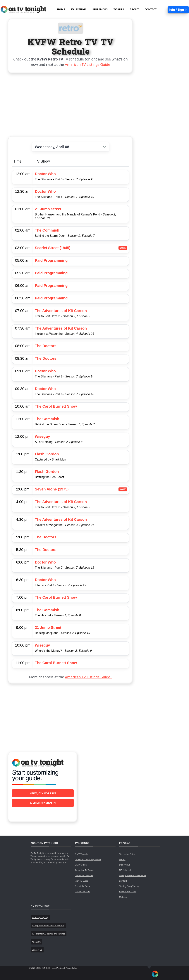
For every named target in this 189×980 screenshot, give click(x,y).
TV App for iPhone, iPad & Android (48, 926)
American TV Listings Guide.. (89, 677)
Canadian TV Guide (84, 875)
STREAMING (100, 9)
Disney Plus (125, 865)
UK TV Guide (81, 865)
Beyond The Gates (128, 892)
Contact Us (37, 950)
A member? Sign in (43, 803)
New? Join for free (43, 793)
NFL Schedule (126, 870)
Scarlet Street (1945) (53, 248)
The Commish (47, 230)
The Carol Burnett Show (56, 406)
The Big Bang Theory (129, 886)
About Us (36, 942)
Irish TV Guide (82, 881)
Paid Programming (51, 260)
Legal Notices (58, 968)
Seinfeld (123, 881)
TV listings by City (40, 917)
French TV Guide (83, 886)
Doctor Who (45, 174)
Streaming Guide (127, 854)
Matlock (123, 897)
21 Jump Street (48, 209)
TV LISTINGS (79, 9)
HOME (61, 9)
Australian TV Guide (84, 870)
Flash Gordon (47, 454)
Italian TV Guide (83, 892)
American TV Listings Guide (88, 64)
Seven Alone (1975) (52, 489)
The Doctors (46, 346)
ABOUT (134, 9)
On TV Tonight (82, 854)
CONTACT (151, 9)
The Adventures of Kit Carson (61, 311)
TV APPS (119, 9)
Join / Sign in (178, 10)
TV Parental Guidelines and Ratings (49, 934)
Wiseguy (42, 436)
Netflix (122, 859)
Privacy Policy (71, 968)
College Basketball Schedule (133, 875)
